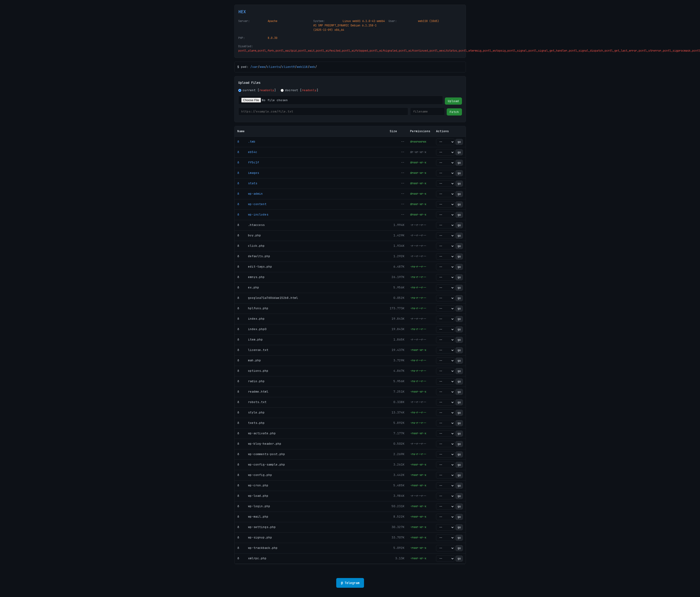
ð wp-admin (250, 194)
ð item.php (250, 339)
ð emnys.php (251, 277)
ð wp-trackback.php (257, 548)
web (312, 67)
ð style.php (251, 412)
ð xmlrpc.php (252, 558)
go (459, 142)
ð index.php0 (252, 329)
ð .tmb (246, 142)
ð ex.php (248, 287)
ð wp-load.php (253, 496)
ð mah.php (249, 360)
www (262, 67)
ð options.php (253, 371)
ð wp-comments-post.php (261, 454)
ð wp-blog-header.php (259, 444)
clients (273, 67)
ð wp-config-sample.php (261, 464)
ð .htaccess (251, 225)
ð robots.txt (252, 402)
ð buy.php (249, 235)
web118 (302, 67)
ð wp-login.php (254, 506)
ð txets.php (251, 423)
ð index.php (251, 319)
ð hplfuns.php (253, 308)
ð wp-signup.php (255, 537)
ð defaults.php (254, 256)
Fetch (454, 112)
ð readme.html (253, 392)
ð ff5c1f (248, 162)
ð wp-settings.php (257, 527)
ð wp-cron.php (253, 485)
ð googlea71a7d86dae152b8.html (268, 298)
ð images (248, 173)
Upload (453, 101)
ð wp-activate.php (257, 433)
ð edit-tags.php (255, 267)
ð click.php (251, 246)
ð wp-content (252, 204)
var (255, 67)
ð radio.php (251, 381)
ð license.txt (253, 350)
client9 (288, 67)
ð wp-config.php (255, 475)
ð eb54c (247, 152)
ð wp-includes (253, 214)
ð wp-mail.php (253, 517)
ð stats (247, 183)
